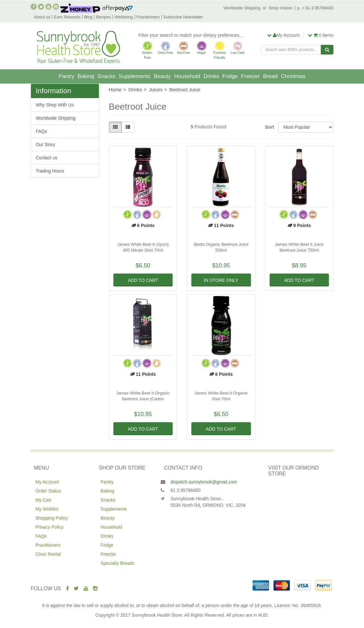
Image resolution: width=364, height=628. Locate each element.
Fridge (230, 76)
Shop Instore (281, 8)
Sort (269, 127)
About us (42, 17)
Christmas (293, 76)
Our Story (45, 145)
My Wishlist (47, 509)
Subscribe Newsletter (183, 17)
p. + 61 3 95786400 (315, 8)
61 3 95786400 (185, 490)
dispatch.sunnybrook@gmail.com (204, 482)
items (321, 35)
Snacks (107, 76)
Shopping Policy (52, 518)
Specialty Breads (117, 563)
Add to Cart (143, 280)
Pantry (66, 76)
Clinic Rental (48, 554)
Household (187, 76)
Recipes (104, 17)
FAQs (41, 131)
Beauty (163, 76)
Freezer (250, 76)
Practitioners (148, 17)
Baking (86, 76)
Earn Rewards (67, 17)
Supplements (134, 76)
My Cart (43, 500)
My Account (47, 482)
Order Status (48, 491)
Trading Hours (50, 171)
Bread (270, 76)
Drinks (211, 76)
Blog (88, 17)
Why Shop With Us (55, 105)
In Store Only (221, 280)
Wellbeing (124, 17)
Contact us (47, 158)
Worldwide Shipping (242, 8)
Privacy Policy (49, 527)
